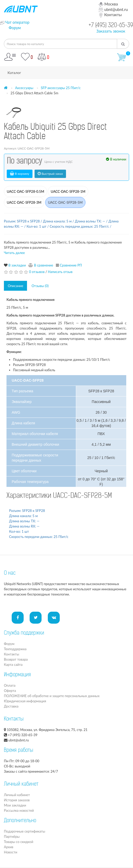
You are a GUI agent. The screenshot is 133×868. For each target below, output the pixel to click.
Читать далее (14, 253)
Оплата (10, 685)
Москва (108, 4)
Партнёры (12, 836)
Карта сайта (13, 665)
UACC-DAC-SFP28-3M (24, 202)
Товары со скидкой (19, 842)
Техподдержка (15, 649)
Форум (15, 28)
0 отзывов (37, 272)
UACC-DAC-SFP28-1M (68, 191)
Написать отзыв (60, 272)
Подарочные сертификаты (25, 831)
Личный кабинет (17, 795)
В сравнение (44, 265)
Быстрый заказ (50, 174)
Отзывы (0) (40, 286)
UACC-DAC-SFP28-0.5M (25, 191)
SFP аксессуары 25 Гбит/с (61, 88)
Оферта (10, 691)
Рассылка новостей (19, 810)
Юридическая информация (25, 701)
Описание (15, 286)
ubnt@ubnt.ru (113, 9)
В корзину (20, 174)
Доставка (11, 706)
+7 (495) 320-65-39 (111, 26)
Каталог (14, 73)
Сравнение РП (71, 265)
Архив (9, 847)
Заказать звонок (111, 31)
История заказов (17, 800)
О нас (10, 573)
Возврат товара (16, 659)
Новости (11, 852)
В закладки (17, 265)
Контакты (110, 15)
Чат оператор (17, 22)
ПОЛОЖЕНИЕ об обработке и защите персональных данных (52, 696)
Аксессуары (24, 88)
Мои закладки (15, 805)
